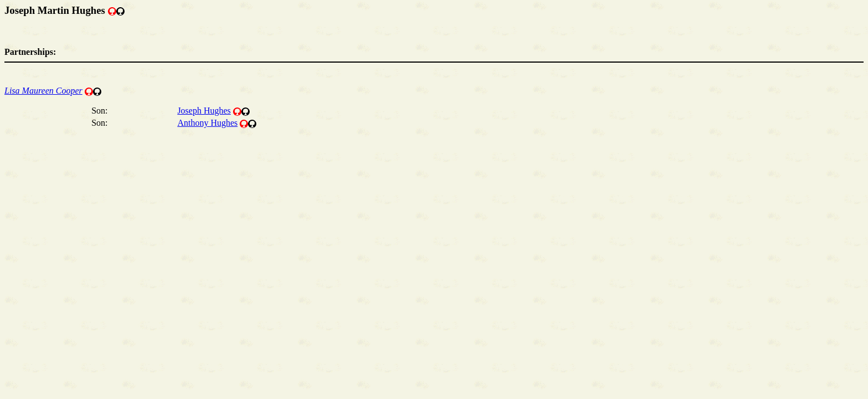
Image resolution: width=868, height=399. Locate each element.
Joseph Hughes (204, 111)
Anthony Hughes (207, 123)
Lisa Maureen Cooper (43, 91)
